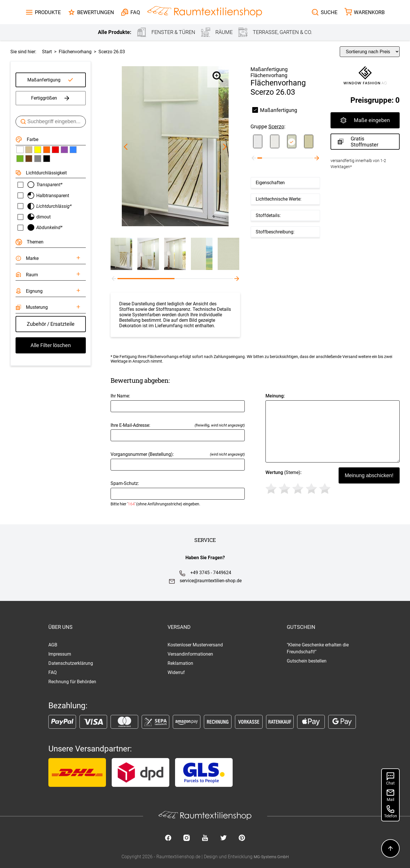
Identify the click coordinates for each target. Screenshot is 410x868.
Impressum (60, 654)
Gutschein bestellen (307, 661)
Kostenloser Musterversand (195, 645)
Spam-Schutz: (178, 493)
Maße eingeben (365, 120)
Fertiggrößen (51, 98)
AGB (53, 645)
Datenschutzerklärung (71, 663)
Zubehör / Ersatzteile (51, 324)
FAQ (53, 672)
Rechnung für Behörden (72, 682)
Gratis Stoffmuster (358, 142)
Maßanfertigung (44, 80)
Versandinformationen (190, 654)
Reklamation (180, 663)
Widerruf (176, 672)
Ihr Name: (178, 402)
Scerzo (276, 126)
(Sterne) (299, 483)
